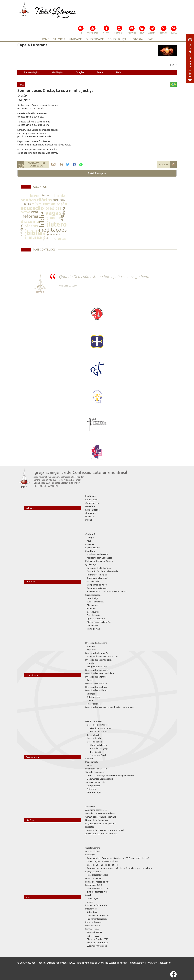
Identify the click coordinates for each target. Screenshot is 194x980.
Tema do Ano (93, 629)
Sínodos (89, 759)
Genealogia (92, 898)
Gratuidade (91, 513)
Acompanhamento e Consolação (102, 656)
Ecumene (90, 544)
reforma (30, 216)
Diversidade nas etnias (96, 687)
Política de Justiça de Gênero (99, 561)
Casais (90, 680)
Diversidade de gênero (96, 643)
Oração (80, 72)
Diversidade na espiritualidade (100, 673)
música (37, 204)
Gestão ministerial (99, 731)
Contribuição (93, 598)
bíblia (42, 219)
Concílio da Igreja (98, 745)
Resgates (90, 827)
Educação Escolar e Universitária (102, 571)
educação (32, 208)
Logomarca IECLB (94, 885)
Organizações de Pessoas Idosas (103, 861)
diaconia (30, 221)
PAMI (89, 765)
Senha (100, 72)
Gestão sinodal (94, 738)
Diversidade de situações (97, 653)
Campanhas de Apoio (97, 585)
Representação (94, 792)
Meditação (57, 72)
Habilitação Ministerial (98, 554)
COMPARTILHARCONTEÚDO (37, 164)
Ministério (90, 551)
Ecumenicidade (92, 510)
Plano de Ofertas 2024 (98, 943)
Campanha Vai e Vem (97, 588)
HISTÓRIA (137, 39)
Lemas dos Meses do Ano (97, 882)
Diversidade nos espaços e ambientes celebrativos (109, 707)
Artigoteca (92, 912)
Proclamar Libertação (97, 919)
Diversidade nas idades (96, 690)
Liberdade (90, 516)
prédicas (53, 208)
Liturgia (91, 537)
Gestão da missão (94, 721)
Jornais (90, 663)
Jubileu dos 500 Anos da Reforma (101, 834)
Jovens (90, 700)
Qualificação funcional (97, 578)
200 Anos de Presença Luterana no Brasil (105, 830)
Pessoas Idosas (94, 704)
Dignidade (90, 506)
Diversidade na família (96, 677)
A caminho (90, 807)
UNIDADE (75, 39)
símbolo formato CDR (97, 888)
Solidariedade (92, 581)
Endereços (90, 855)
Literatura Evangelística (98, 915)
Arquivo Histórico (94, 851)
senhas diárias (36, 200)
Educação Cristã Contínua (99, 568)
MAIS (150, 39)
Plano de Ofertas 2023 (98, 939)
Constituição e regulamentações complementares (111, 775)
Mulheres (91, 650)
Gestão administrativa (101, 728)
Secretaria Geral (98, 755)
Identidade (91, 496)
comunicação (55, 204)
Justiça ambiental (95, 602)
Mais (119, 72)
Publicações (91, 909)
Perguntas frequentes (97, 875)
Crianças (91, 694)
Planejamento (94, 605)
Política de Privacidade (96, 905)
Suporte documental (95, 772)
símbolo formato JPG (97, 892)
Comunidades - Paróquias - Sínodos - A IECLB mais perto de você (118, 858)
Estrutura (91, 789)
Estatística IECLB (95, 932)
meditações (53, 230)
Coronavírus (93, 612)
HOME (45, 39)
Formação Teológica (97, 575)
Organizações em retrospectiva (100, 824)
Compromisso (92, 503)
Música (90, 541)
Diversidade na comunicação (99, 660)
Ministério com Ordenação (100, 558)
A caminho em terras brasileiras (100, 813)
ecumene (59, 200)
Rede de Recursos (94, 922)
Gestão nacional (95, 742)
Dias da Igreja (93, 615)
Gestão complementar (98, 725)
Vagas (90, 902)
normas (25, 212)
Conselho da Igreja (99, 748)
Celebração (91, 534)
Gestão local (93, 735)
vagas (53, 213)
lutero (35, 196)
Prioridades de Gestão (96, 769)
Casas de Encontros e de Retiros (102, 865)
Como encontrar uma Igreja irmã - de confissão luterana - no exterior (120, 868)
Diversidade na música (96, 683)
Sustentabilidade (93, 595)
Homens (91, 646)
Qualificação (91, 564)
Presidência (96, 752)
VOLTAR (164, 165)
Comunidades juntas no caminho (101, 817)
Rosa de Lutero (93, 926)
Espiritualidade (92, 548)
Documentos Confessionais (100, 779)
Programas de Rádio (97, 667)
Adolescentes (93, 697)
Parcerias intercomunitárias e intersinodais (107, 591)
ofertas (45, 195)
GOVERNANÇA (117, 39)
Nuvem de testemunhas (97, 820)
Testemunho (91, 608)
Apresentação (31, 72)
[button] (97, 173)
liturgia (58, 196)
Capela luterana (93, 848)
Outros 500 (92, 625)
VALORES (59, 39)
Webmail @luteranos (97, 946)
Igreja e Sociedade (96, 619)
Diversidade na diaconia (97, 670)
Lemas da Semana (94, 878)
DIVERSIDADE (95, 39)
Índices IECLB (93, 936)
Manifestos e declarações (99, 622)
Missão (89, 520)
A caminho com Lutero (96, 810)
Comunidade (91, 500)
